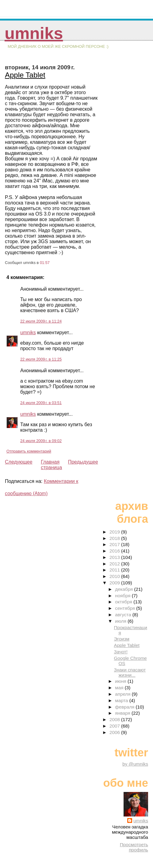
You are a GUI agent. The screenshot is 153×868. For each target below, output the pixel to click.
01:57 (45, 263)
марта (122, 700)
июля (121, 621)
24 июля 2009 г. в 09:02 (41, 441)
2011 (115, 570)
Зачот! (121, 652)
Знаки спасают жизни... (130, 672)
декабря (124, 589)
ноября (123, 596)
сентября (126, 608)
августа (124, 615)
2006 (115, 732)
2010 (115, 576)
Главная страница (51, 465)
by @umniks (135, 764)
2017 (115, 544)
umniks (34, 33)
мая (120, 688)
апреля (123, 694)
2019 (115, 532)
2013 (115, 557)
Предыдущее (83, 462)
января (123, 713)
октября (124, 602)
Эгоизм (122, 639)
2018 (115, 538)
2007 (115, 726)
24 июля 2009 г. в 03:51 (41, 403)
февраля (125, 707)
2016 (115, 551)
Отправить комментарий (29, 451)
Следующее (19, 462)
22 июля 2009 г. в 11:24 (41, 321)
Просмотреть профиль (134, 847)
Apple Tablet (25, 75)
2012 (115, 564)
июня (121, 681)
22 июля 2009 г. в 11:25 (41, 359)
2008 (115, 719)
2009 (115, 583)
